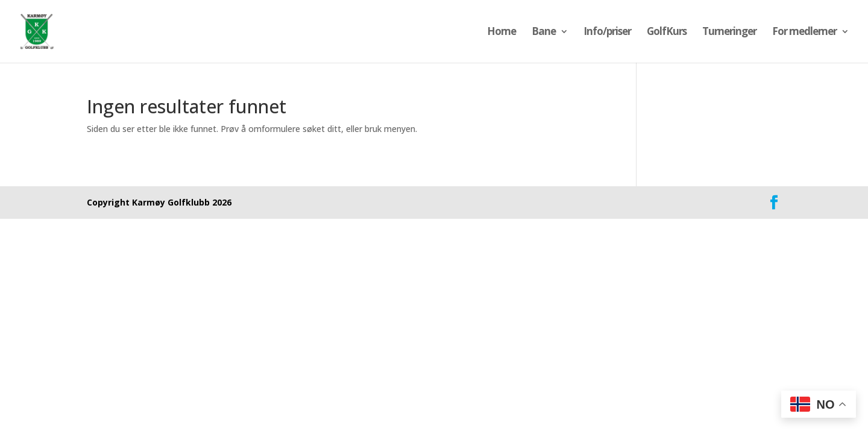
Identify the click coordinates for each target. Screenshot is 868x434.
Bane (544, 33)
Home (502, 33)
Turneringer (729, 33)
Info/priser (607, 33)
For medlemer (804, 33)
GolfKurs (667, 33)
